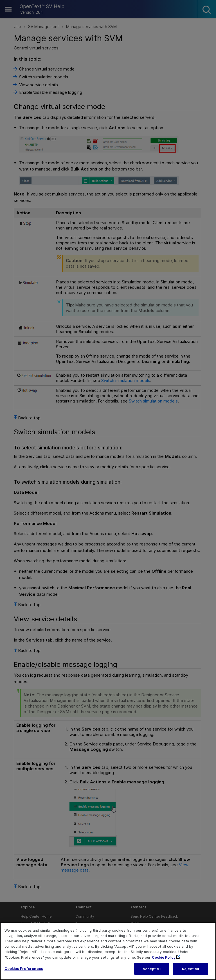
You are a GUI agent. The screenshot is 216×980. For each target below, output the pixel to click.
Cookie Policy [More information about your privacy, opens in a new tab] (164, 965)
